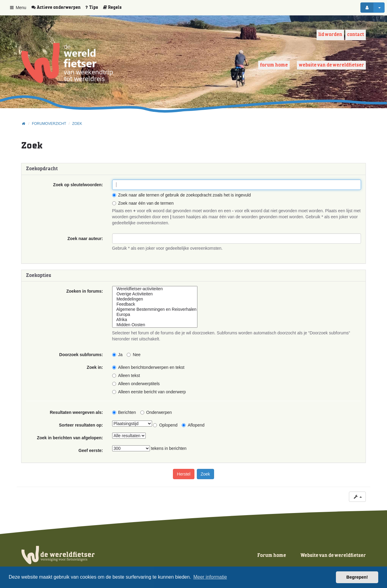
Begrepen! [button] (357, 577)
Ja (117, 355)
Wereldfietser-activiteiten (155, 289)
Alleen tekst (126, 375)
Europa (155, 315)
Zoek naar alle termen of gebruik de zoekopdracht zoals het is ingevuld (182, 195)
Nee (134, 355)
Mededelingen (155, 299)
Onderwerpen (156, 412)
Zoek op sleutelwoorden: (78, 185)
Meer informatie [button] (210, 577)
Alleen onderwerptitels (136, 384)
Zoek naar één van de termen (143, 203)
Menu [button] (18, 8)
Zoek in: (95, 367)
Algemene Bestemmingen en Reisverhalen (155, 309)
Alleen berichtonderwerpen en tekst (148, 367)
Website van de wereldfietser (331, 65)
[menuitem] (58, 8)
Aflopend (193, 425)
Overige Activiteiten (155, 294)
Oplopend (165, 425)
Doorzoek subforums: (81, 355)
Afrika (155, 320)
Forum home (274, 65)
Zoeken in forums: (85, 291)
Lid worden (330, 35)
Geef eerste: (91, 450)
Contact (356, 35)
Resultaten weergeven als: (76, 412)
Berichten (124, 412)
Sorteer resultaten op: (81, 425)
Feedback (155, 304)
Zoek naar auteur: (85, 239)
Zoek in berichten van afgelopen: (70, 438)
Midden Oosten (155, 325)
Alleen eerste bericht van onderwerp (149, 392)
